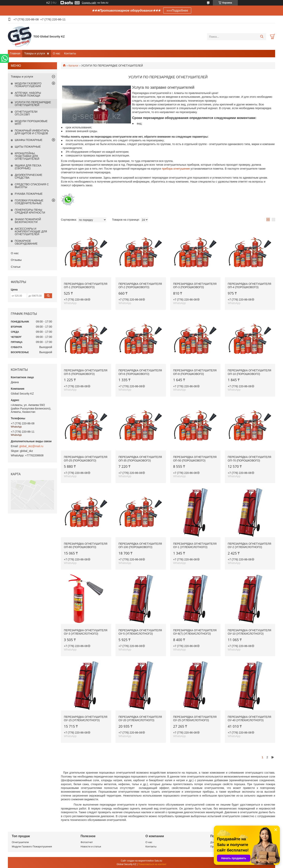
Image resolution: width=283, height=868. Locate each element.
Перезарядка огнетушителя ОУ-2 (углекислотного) (249, 545)
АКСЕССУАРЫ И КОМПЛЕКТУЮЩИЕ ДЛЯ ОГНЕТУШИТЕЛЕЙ (31, 231)
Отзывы (16, 260)
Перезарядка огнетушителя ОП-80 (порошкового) (86, 545)
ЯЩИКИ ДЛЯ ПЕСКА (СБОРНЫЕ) (28, 167)
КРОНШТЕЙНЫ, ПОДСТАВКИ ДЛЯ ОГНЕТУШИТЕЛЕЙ (27, 156)
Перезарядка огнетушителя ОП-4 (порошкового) (249, 286)
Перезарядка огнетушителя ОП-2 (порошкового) (140, 286)
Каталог (73, 66)
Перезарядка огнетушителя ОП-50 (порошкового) (195, 459)
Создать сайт (89, 3)
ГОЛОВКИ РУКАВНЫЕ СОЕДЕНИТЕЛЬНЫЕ (29, 202)
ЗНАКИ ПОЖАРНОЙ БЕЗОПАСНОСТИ (28, 221)
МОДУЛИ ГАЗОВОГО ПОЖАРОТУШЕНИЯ (28, 85)
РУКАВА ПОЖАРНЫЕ (29, 194)
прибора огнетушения (176, 169)
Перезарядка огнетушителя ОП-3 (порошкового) (195, 286)
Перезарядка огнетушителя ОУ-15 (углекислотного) (86, 719)
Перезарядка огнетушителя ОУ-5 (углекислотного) (140, 632)
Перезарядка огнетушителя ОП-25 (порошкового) (86, 459)
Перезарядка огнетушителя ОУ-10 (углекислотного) (249, 632)
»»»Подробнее (177, 11)
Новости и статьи (91, 847)
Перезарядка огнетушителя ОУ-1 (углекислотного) (195, 545)
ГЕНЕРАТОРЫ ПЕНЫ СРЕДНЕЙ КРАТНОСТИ (30, 211)
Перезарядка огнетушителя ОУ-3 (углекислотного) (86, 632)
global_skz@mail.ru (31, 446)
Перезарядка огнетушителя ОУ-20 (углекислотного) (140, 719)
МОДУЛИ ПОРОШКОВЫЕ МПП (31, 122)
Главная (15, 53)
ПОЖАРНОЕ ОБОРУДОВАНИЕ (26, 242)
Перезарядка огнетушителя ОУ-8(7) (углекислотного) (195, 632)
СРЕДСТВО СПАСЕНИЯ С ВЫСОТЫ (32, 186)
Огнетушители (20, 842)
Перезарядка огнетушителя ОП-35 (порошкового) (140, 459)
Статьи (16, 267)
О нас (57, 53)
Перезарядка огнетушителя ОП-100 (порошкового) (140, 545)
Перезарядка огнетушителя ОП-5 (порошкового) (86, 372)
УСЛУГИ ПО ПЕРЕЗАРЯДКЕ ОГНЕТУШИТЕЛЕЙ (33, 104)
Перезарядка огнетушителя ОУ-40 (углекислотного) (249, 719)
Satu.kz (158, 861)
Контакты (70, 53)
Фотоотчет (87, 842)
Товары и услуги (35, 53)
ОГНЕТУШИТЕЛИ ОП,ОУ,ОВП (26, 113)
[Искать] (262, 37)
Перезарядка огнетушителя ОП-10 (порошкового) (249, 372)
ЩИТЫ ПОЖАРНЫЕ (28, 147)
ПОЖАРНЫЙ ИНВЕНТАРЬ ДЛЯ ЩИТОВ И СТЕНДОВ (32, 132)
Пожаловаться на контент (152, 864)
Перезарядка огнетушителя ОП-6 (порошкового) (140, 372)
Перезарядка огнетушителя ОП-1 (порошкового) (86, 286)
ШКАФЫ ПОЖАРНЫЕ (29, 140)
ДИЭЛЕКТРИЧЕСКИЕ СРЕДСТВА (28, 176)
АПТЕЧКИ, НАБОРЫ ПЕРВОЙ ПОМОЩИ (28, 94)
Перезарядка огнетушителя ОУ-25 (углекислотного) (195, 719)
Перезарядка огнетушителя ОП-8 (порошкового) (195, 372)
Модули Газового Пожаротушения (32, 847)
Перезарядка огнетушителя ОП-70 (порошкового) (249, 459)
